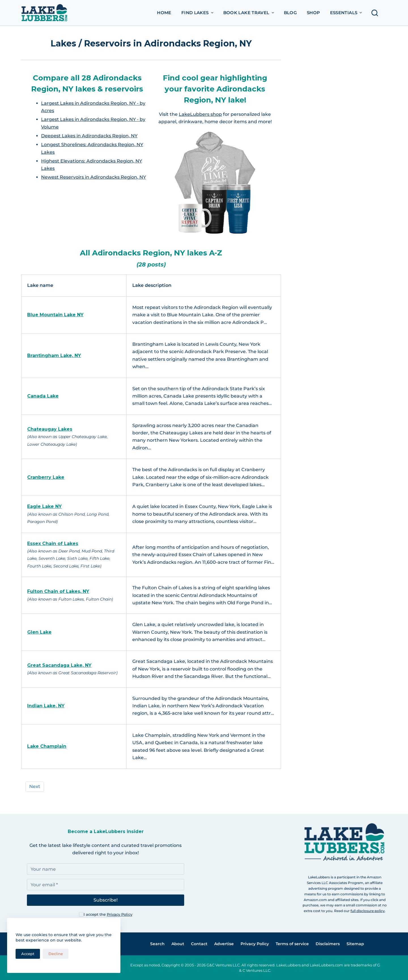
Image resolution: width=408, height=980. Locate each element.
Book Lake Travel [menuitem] (249, 13)
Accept (28, 954)
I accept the (108, 914)
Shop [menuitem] (314, 13)
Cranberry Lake (46, 477)
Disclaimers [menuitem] (328, 944)
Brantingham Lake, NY (54, 356)
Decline (56, 954)
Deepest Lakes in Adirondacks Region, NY (89, 136)
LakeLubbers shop (200, 114)
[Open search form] (376, 13)
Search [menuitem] (157, 944)
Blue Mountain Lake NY (55, 315)
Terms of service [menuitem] (292, 944)
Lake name (40, 285)
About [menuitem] (178, 944)
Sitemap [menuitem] (355, 944)
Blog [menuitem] (291, 13)
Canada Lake (43, 396)
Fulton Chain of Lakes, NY (58, 591)
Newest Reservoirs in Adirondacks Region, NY (93, 177)
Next (35, 786)
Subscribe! (106, 900)
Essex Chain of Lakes (53, 544)
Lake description (152, 285)
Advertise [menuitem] (224, 944)
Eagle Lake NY (44, 506)
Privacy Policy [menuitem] (255, 944)
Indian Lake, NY (46, 706)
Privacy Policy (120, 914)
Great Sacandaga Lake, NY (59, 665)
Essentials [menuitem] (347, 13)
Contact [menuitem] (199, 944)
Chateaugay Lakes (50, 429)
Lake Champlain (47, 746)
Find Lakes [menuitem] (198, 13)
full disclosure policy (368, 911)
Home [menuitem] (164, 13)
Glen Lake (39, 632)
